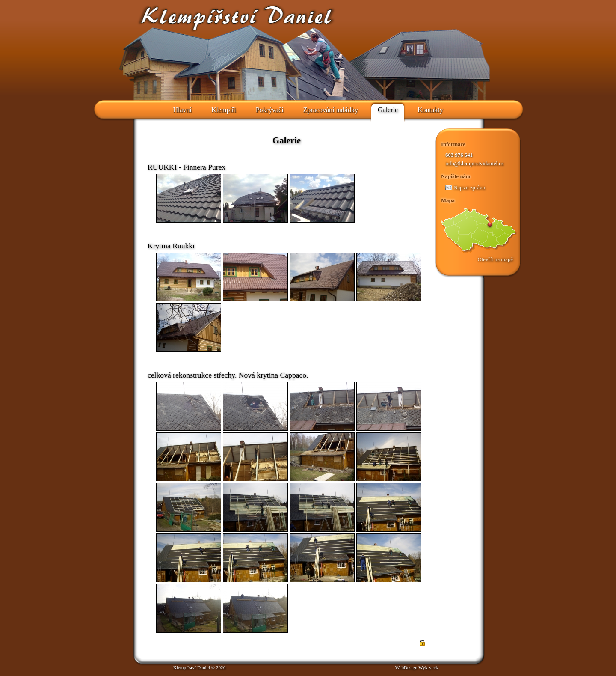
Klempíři (224, 110)
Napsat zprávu (465, 188)
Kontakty (430, 110)
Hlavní (182, 110)
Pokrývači (270, 110)
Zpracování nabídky (331, 110)
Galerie (388, 110)
